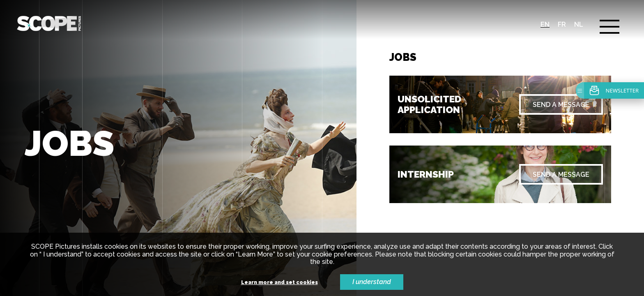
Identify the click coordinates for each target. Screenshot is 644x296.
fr (562, 24)
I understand (372, 282)
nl (579, 24)
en (545, 24)
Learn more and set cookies (279, 283)
